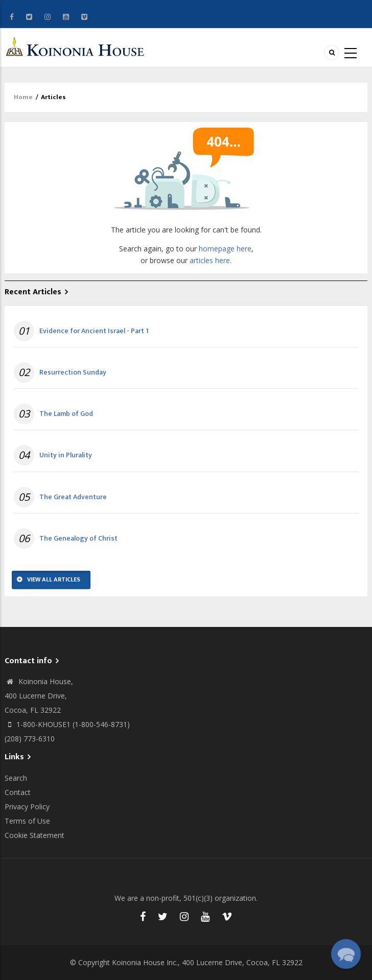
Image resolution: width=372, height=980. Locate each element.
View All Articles (54, 579)
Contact (18, 792)
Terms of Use (27, 821)
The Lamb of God (66, 414)
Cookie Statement (34, 835)
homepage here (225, 249)
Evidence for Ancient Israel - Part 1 (94, 331)
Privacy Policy (27, 807)
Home (23, 97)
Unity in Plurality (66, 455)
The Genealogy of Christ (78, 539)
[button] (346, 954)
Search (16, 778)
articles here (210, 260)
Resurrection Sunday (73, 372)
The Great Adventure (73, 497)
